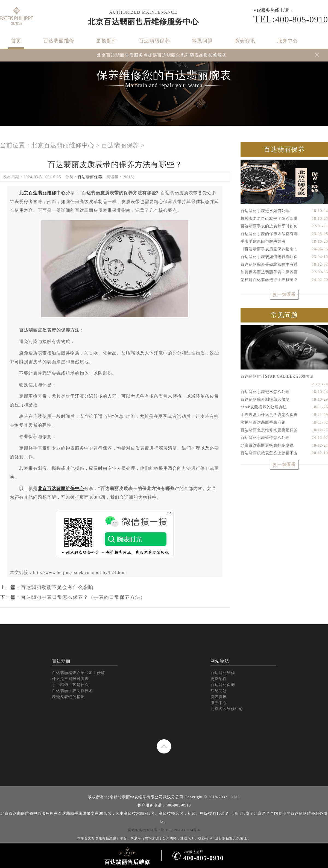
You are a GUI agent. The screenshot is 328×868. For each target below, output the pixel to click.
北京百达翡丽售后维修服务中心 (143, 22)
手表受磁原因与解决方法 (284, 242)
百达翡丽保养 (154, 41)
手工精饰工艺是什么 (70, 685)
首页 (16, 41)
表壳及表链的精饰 (68, 697)
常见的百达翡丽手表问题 (284, 423)
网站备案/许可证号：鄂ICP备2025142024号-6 (164, 830)
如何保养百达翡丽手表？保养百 (284, 272)
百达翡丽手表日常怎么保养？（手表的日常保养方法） (83, 597)
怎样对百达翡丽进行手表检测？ (284, 280)
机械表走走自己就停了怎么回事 (284, 219)
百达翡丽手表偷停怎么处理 (284, 438)
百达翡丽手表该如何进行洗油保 (284, 257)
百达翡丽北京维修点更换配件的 (284, 430)
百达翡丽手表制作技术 (72, 691)
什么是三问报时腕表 (70, 679)
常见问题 (202, 41)
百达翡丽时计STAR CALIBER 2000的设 (284, 377)
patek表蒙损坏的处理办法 (284, 407)
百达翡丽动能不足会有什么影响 (57, 587)
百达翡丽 (61, 661)
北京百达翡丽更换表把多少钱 (284, 445)
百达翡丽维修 (59, 41)
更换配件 (107, 41)
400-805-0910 (291, 19)
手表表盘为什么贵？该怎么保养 (284, 415)
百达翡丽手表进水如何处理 (284, 211)
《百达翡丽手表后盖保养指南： (284, 249)
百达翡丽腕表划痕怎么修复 (284, 400)
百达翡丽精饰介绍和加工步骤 (79, 673)
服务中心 (288, 41)
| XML (234, 797)
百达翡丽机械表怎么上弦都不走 (284, 453)
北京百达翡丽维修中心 (63, 145)
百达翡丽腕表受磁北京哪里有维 (284, 265)
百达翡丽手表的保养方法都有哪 (284, 234)
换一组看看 (284, 294)
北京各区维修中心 (227, 709)
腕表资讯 (245, 41)
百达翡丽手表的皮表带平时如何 (284, 226)
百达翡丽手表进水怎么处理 (284, 392)
